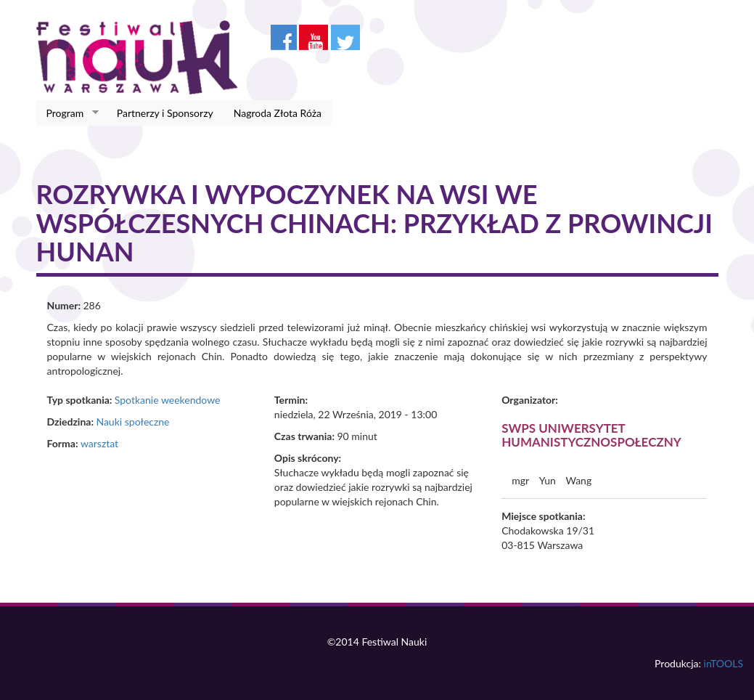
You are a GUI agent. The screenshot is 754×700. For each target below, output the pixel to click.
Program (68, 113)
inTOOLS (724, 663)
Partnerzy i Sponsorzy (165, 113)
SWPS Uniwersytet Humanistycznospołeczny (591, 435)
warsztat (99, 443)
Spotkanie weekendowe (168, 400)
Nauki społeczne (132, 422)
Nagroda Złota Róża (278, 113)
